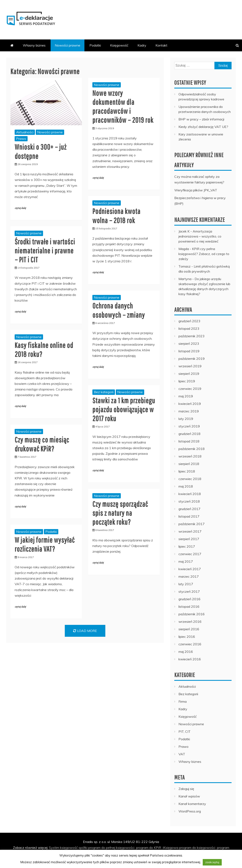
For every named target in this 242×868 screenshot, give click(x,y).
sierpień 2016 (189, 629)
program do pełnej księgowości (111, 848)
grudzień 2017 (189, 509)
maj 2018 (186, 486)
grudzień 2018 (189, 434)
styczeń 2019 (189, 426)
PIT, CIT (185, 732)
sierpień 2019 (189, 374)
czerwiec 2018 (190, 479)
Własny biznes (34, 45)
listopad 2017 (189, 516)
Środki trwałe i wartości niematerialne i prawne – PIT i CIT (45, 251)
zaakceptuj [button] (212, 862)
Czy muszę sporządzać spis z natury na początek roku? (120, 513)
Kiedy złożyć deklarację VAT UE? (203, 127)
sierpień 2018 (189, 464)
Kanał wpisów (189, 796)
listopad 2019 (189, 351)
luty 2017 (186, 584)
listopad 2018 (189, 441)
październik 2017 (192, 524)
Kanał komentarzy (192, 804)
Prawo (21, 139)
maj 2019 (186, 396)
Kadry (142, 45)
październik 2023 (192, 336)
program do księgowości (197, 848)
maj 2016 (186, 652)
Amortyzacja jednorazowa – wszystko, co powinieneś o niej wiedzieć (200, 236)
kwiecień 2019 (190, 404)
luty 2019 (186, 419)
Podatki (95, 45)
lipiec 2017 (187, 546)
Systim (54, 848)
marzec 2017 (189, 576)
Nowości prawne (68, 45)
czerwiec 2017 (190, 554)
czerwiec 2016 (190, 644)
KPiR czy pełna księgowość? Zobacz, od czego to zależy (204, 254)
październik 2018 (192, 449)
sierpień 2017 (189, 539)
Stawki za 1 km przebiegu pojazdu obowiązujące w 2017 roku (124, 409)
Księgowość (119, 45)
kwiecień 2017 (190, 569)
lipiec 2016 (187, 637)
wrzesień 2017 (190, 531)
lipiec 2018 (187, 471)
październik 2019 (192, 359)
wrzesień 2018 (190, 456)
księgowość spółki (74, 848)
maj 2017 (186, 561)
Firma (183, 701)
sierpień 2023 (189, 344)
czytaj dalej (20, 208)
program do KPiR (149, 848)
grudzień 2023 (189, 321)
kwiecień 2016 (190, 659)
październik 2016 (192, 614)
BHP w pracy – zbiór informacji (201, 119)
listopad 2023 (189, 329)
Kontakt (161, 45)
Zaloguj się (186, 789)
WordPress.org (190, 811)
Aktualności (25, 132)
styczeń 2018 (189, 501)
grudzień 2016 (189, 599)
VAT (182, 754)
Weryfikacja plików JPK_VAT (196, 190)
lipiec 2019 (187, 381)
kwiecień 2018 (190, 494)
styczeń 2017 (189, 591)
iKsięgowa (171, 848)
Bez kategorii (104, 392)
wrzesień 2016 (190, 622)
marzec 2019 (189, 411)
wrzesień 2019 (190, 366)
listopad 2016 (189, 606)
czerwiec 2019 (190, 389)
